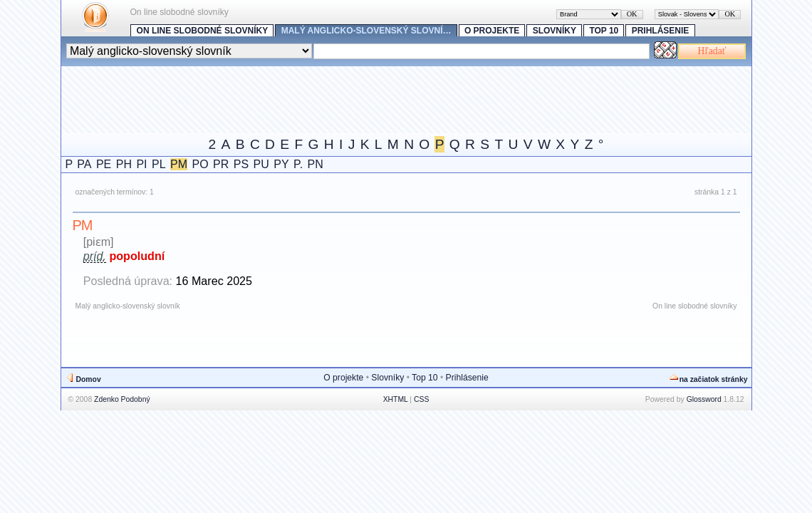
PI (141, 164)
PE (104, 164)
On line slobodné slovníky (203, 31)
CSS (421, 399)
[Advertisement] (321, 98)
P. (298, 164)
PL (159, 164)
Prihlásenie (661, 31)
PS (241, 164)
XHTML (396, 399)
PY (281, 164)
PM (179, 164)
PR (221, 164)
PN (316, 164)
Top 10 (604, 31)
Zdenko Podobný (122, 399)
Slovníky (555, 31)
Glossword (704, 399)
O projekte (492, 31)
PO (200, 164)
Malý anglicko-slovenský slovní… (366, 31)
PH (124, 164)
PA (84, 164)
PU (261, 164)
